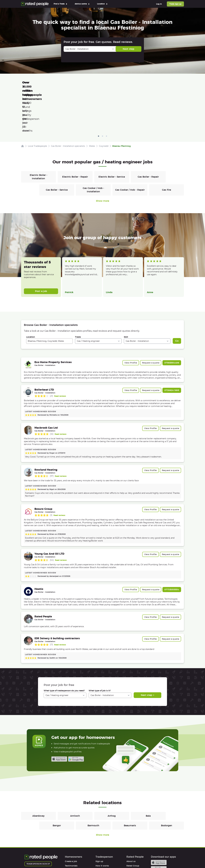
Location (31, 297)
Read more (70, 238)
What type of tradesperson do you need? (64, 650)
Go (177, 301)
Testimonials (71, 826)
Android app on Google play (76, 719)
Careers (130, 830)
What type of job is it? (100, 650)
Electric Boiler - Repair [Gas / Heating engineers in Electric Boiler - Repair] (75, 137)
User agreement (73, 839)
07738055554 (172, 549)
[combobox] (49, 301)
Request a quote (151, 323)
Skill (126, 297)
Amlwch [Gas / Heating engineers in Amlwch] (75, 776)
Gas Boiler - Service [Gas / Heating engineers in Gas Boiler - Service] (57, 150)
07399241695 (172, 350)
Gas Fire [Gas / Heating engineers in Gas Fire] (166, 150)
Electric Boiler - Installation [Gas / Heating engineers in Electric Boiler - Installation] (39, 137)
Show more (102, 161)
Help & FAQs (71, 834)
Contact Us (94, 858)
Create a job (71, 821)
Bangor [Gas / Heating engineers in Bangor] (57, 785)
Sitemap (79, 858)
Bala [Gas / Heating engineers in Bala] (148, 776)
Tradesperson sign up (38, 824)
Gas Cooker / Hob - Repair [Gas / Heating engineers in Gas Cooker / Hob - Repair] (130, 150)
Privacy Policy (49, 858)
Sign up (99, 821)
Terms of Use (31, 858)
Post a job (41, 251)
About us (131, 821)
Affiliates (131, 834)
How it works (72, 830)
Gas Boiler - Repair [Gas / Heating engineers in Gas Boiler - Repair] (148, 137)
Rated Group (133, 826)
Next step (128, 49)
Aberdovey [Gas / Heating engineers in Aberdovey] (38, 776)
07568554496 (172, 323)
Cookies (65, 858)
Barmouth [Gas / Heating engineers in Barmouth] (93, 785)
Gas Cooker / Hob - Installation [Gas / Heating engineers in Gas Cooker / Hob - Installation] (93, 150)
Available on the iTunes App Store (59, 719)
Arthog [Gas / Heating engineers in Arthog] (112, 776)
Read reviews (60, 356)
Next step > (148, 655)
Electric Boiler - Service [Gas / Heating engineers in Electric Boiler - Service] (112, 137)
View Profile (131, 323)
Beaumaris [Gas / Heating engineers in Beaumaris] (130, 785)
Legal (129, 839)
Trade (78, 297)
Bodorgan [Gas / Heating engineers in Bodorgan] (167, 785)
